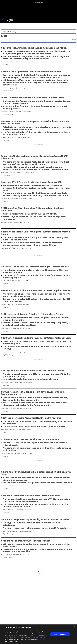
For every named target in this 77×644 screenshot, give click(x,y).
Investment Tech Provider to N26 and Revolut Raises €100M (32, 182)
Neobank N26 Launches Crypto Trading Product (26, 541)
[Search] (74, 32)
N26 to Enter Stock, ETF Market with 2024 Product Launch (30, 439)
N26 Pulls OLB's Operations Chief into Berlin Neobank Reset (31, 72)
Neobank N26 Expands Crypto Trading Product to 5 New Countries (35, 519)
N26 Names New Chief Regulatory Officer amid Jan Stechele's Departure (33, 209)
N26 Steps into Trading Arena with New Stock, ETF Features (31, 418)
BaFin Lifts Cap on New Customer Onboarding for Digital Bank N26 (35, 267)
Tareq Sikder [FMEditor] (26, 138)
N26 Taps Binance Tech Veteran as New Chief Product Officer (32, 371)
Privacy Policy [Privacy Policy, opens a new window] (42, 639)
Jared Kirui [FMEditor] (28, 328)
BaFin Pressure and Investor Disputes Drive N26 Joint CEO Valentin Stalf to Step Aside (35, 123)
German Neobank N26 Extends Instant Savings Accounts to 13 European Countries (33, 393)
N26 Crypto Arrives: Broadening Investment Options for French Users (36, 338)
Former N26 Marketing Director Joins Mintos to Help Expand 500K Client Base (34, 157)
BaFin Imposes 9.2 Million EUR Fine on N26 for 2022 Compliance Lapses (36, 291)
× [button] (75, 627)
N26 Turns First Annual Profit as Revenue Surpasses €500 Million (34, 48)
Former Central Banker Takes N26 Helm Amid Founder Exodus (32, 98)
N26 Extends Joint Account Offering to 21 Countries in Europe (32, 314)
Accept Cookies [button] (60, 634)
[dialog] (38, 634)
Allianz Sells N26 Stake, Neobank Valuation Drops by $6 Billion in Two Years (36, 473)
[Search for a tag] (37, 32)
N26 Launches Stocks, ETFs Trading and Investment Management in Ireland (36, 233)
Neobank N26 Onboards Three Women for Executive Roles (31, 496)
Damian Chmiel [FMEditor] (28, 62)
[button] (27, 641)
